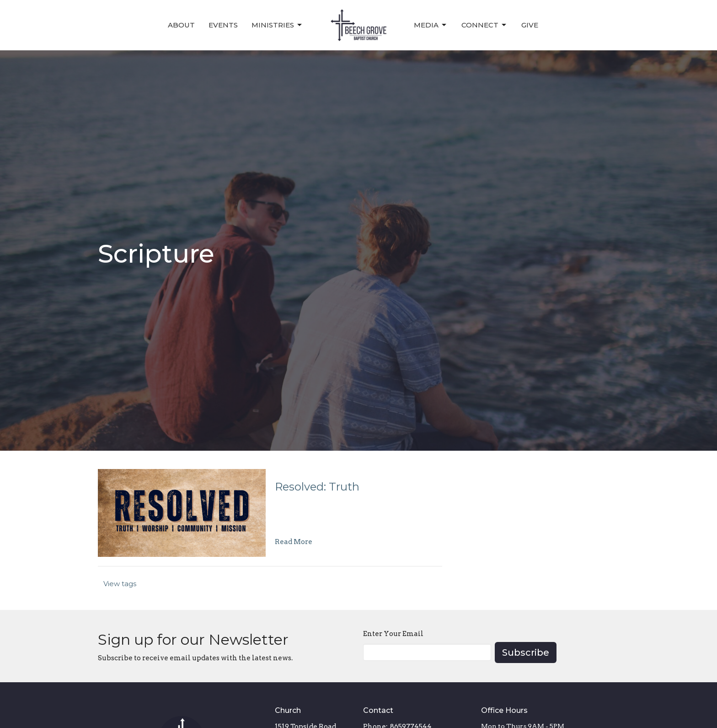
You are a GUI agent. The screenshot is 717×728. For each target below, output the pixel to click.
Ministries (277, 25)
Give (530, 25)
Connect (484, 25)
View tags (120, 584)
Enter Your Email (393, 634)
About (181, 25)
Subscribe (526, 653)
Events (223, 25)
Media (431, 25)
